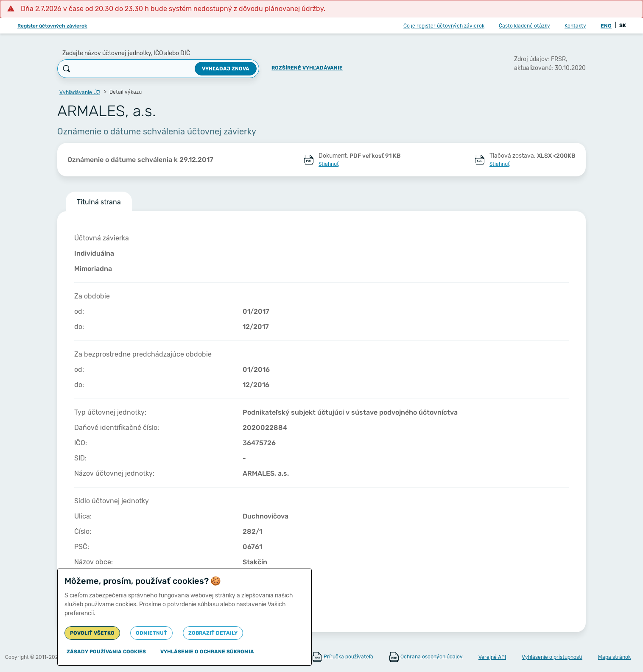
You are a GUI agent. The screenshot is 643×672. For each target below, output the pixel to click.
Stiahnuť (328, 164)
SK (623, 25)
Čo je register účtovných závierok (444, 26)
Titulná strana (99, 202)
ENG (606, 26)
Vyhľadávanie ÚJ (80, 92)
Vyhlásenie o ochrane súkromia (207, 652)
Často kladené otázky (524, 26)
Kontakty (575, 26)
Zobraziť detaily (213, 633)
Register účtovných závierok (52, 26)
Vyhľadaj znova (226, 69)
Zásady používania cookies (106, 652)
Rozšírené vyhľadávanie (307, 68)
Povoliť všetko (92, 633)
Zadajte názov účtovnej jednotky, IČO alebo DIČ (126, 53)
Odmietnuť (151, 633)
